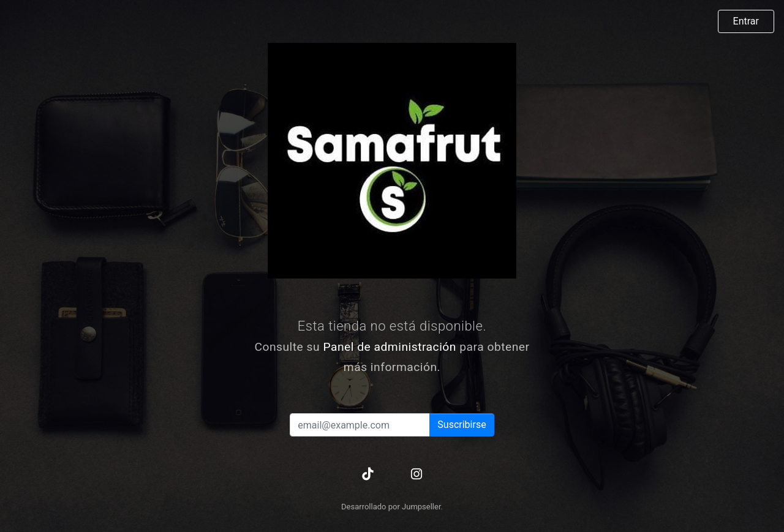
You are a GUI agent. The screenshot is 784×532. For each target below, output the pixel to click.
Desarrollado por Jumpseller (391, 507)
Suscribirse (462, 425)
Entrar (746, 21)
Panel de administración (390, 347)
